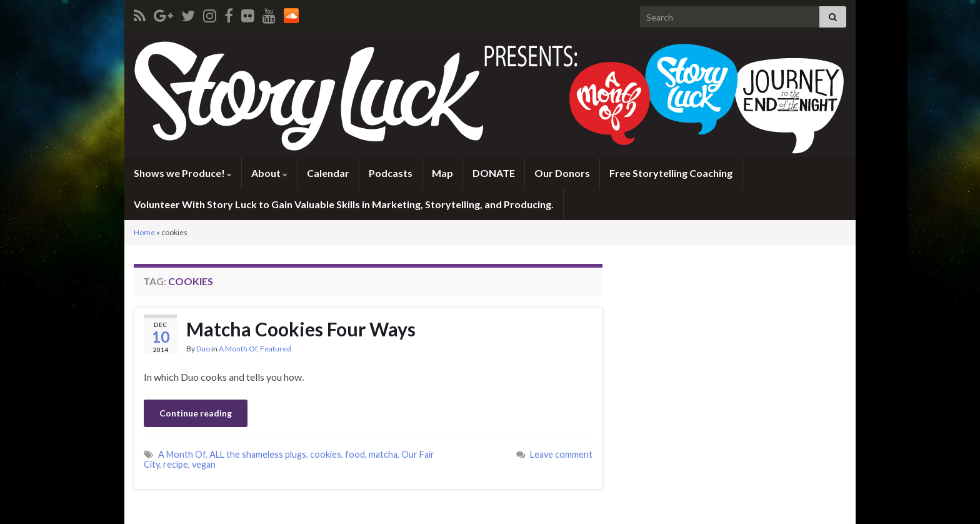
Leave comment (561, 454)
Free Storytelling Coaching (671, 173)
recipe (176, 464)
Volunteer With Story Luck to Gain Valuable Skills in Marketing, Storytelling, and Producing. (344, 204)
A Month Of (238, 349)
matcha (383, 454)
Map (442, 173)
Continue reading (196, 413)
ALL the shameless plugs (258, 454)
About (269, 173)
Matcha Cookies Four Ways (301, 329)
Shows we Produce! (183, 173)
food (355, 454)
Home (144, 232)
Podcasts (391, 173)
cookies (326, 454)
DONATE (494, 173)
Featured (276, 349)
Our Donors (562, 173)
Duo (203, 349)
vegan (204, 464)
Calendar (328, 173)
